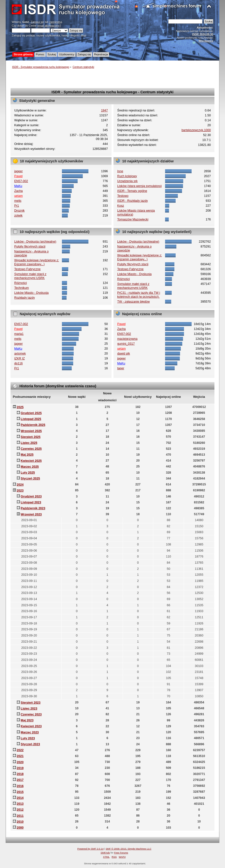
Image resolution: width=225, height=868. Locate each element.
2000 (20, 828)
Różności (21, 283)
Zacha (19, 191)
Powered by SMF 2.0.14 (91, 849)
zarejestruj (56, 22)
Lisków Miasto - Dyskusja (31, 293)
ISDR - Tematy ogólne (132, 191)
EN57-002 (21, 181)
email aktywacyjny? (49, 26)
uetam (19, 196)
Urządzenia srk (127, 181)
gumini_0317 (126, 344)
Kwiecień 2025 (31, 461)
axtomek (20, 354)
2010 (20, 822)
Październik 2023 (33, 508)
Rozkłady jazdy (25, 298)
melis (18, 201)
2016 (20, 786)
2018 (20, 774)
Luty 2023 (28, 738)
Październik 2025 (33, 425)
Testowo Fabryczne (27, 269)
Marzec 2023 (30, 732)
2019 (20, 768)
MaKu (18, 186)
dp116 (19, 363)
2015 (20, 792)
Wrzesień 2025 (31, 431)
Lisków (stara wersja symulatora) (140, 186)
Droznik (19, 211)
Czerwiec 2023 (31, 714)
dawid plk (124, 354)
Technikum (22, 288)
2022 (20, 750)
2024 (20, 485)
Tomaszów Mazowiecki (133, 219)
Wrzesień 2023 (31, 514)
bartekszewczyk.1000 (196, 130)
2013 (20, 804)
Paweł (18, 176)
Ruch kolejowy (127, 176)
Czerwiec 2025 (31, 449)
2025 (20, 407)
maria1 (19, 334)
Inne (120, 171)
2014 (20, 798)
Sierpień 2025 (30, 437)
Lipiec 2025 (29, 443)
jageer (19, 171)
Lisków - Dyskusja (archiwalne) (35, 242)
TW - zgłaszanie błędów (133, 302)
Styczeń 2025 (30, 479)
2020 (20, 762)
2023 (20, 491)
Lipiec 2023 (29, 709)
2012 (20, 810)
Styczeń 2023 (30, 744)
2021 (20, 756)
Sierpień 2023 (30, 703)
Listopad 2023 (31, 502)
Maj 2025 (27, 455)
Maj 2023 (27, 720)
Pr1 (17, 206)
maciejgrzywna (127, 339)
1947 (104, 110)
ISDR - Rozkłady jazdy (133, 201)
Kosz (121, 206)
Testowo (123, 196)
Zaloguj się (37, 22)
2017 (20, 780)
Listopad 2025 (31, 419)
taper (121, 368)
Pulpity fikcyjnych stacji (30, 247)
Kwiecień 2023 (31, 726)
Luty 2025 (28, 473)
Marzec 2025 (30, 467)
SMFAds (105, 853)
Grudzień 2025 (31, 413)
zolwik (18, 216)
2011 (20, 816)
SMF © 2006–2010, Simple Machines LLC (128, 849)
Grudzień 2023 (31, 496)
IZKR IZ (20, 358)
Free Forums (121, 853)
